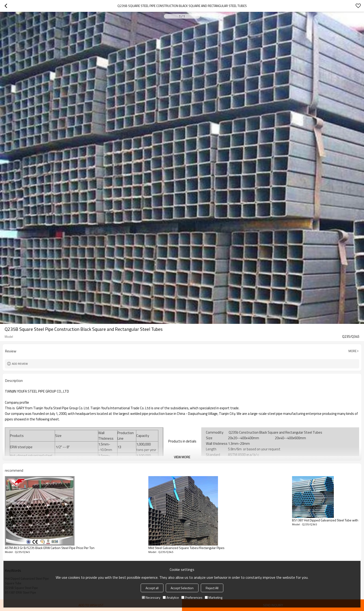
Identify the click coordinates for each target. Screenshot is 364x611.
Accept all (152, 588)
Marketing (214, 597)
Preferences (192, 597)
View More (182, 457)
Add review (20, 364)
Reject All (212, 588)
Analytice (171, 597)
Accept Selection (182, 588)
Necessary (151, 597)
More (353, 351)
